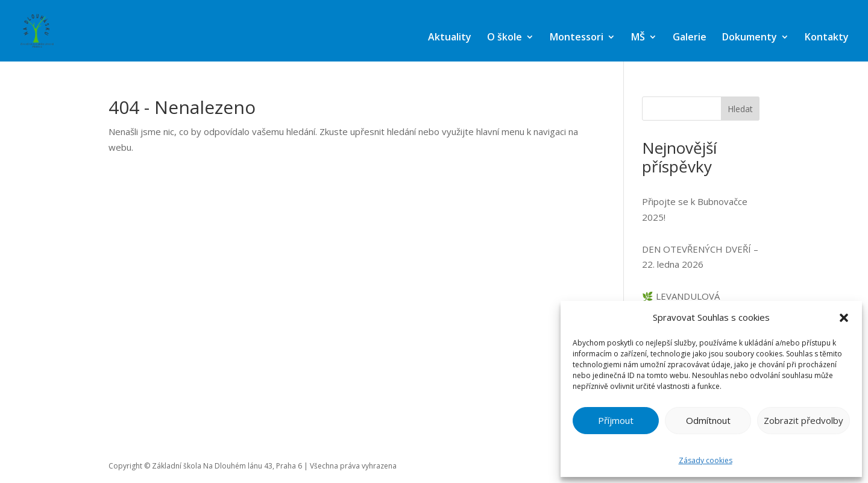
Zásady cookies (706, 460)
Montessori (577, 37)
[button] (844, 318)
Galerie (690, 37)
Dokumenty (750, 37)
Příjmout (616, 420)
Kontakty (827, 37)
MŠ (638, 37)
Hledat (740, 109)
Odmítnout (708, 420)
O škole (505, 37)
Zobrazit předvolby (804, 420)
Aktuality (450, 37)
